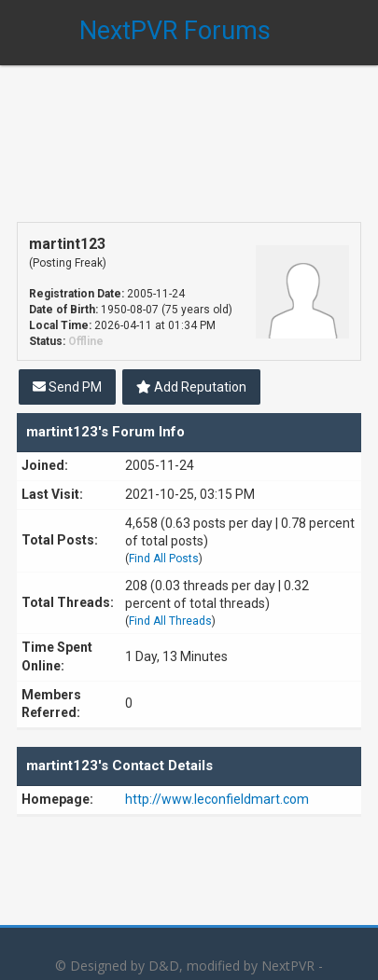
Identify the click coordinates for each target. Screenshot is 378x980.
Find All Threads (170, 621)
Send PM (67, 387)
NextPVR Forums (175, 31)
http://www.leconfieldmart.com (217, 799)
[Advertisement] (189, 131)
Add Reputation (191, 387)
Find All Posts (164, 559)
